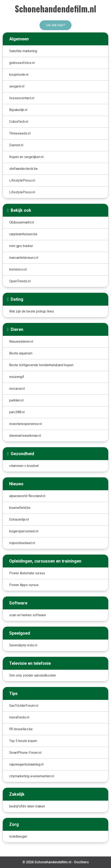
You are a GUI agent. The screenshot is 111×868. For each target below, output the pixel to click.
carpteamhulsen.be (23, 234)
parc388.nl (17, 412)
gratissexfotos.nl (22, 63)
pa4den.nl (16, 400)
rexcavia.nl (17, 389)
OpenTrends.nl (20, 281)
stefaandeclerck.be (23, 169)
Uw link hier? (55, 25)
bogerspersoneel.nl (24, 531)
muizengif (17, 377)
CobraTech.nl (19, 122)
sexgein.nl (17, 86)
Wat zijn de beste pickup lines (32, 311)
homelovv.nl (18, 269)
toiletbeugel (18, 836)
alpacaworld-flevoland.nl (27, 496)
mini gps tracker (21, 246)
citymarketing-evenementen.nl (32, 776)
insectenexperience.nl (26, 424)
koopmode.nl (19, 75)
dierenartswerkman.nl (25, 436)
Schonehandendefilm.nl (55, 9)
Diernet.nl (16, 145)
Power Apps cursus (24, 585)
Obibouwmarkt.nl (22, 222)
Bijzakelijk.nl (18, 110)
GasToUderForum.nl (24, 706)
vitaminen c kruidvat (24, 466)
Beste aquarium (21, 353)
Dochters (82, 862)
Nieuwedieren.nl (21, 341)
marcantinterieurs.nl (24, 258)
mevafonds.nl (19, 717)
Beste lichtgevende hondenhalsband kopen (41, 365)
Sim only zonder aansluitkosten (33, 675)
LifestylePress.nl (22, 180)
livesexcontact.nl (22, 98)
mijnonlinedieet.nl (22, 543)
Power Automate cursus (27, 573)
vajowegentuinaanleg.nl (26, 764)
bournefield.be (20, 508)
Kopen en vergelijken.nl (26, 157)
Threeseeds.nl (20, 133)
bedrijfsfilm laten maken (27, 806)
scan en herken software (28, 615)
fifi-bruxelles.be (21, 729)
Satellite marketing (23, 51)
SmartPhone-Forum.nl (25, 753)
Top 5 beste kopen (23, 741)
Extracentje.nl (19, 519)
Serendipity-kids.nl (23, 645)
